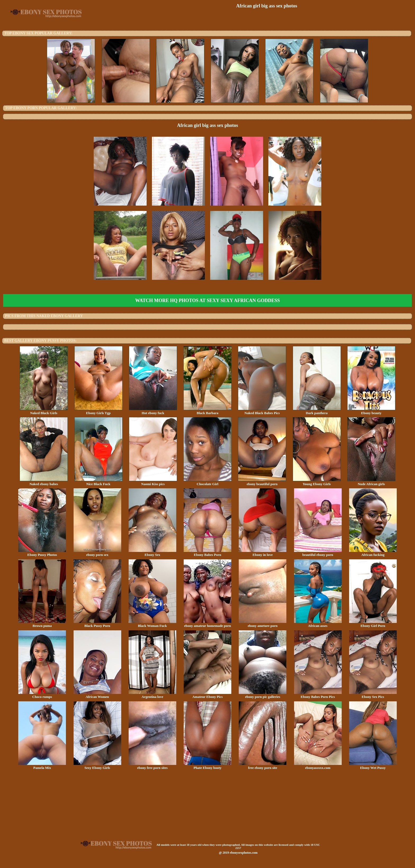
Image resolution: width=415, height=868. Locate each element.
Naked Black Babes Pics (262, 411)
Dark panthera (317, 411)
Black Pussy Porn (97, 624)
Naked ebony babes (44, 482)
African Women (97, 695)
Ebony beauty (371, 411)
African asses (318, 624)
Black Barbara (207, 411)
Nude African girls (371, 482)
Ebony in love (263, 553)
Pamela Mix (42, 766)
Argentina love (152, 695)
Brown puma (42, 624)
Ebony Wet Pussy (373, 766)
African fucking (373, 553)
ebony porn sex (97, 553)
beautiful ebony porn (318, 553)
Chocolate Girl (207, 482)
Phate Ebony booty (207, 766)
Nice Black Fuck (98, 482)
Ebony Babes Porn (207, 553)
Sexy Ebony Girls (97, 766)
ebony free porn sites (152, 766)
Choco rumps (42, 695)
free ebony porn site (263, 766)
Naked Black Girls (44, 411)
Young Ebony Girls (317, 482)
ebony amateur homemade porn (207, 624)
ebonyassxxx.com (318, 766)
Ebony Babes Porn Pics (318, 695)
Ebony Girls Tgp (98, 411)
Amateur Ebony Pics (207, 695)
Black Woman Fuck (152, 624)
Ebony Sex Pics (373, 695)
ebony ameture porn (263, 624)
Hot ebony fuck (153, 411)
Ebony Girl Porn (373, 624)
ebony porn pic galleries (263, 695)
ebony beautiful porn (262, 482)
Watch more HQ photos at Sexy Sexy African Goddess (207, 300)
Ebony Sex (152, 553)
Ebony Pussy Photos (42, 553)
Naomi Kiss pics (153, 482)
